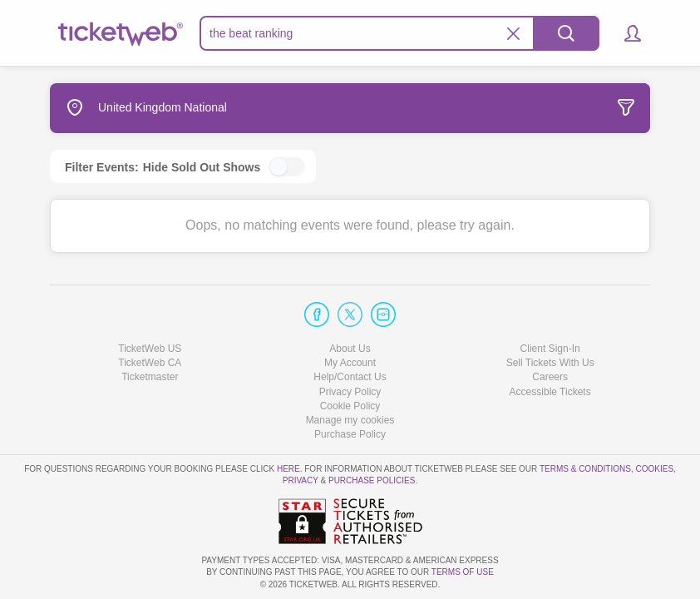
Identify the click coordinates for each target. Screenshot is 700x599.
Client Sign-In (550, 349)
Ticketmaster (150, 377)
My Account (350, 363)
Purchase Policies (372, 480)
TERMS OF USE (463, 572)
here (288, 469)
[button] (625, 33)
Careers (550, 377)
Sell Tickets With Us (550, 363)
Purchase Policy (350, 434)
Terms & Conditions (585, 469)
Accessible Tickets (550, 392)
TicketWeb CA (150, 363)
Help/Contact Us (350, 377)
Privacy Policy (350, 392)
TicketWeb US (150, 349)
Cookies (654, 469)
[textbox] (399, 33)
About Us (350, 349)
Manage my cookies (350, 420)
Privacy (301, 480)
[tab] (525, 108)
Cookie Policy (350, 406)
